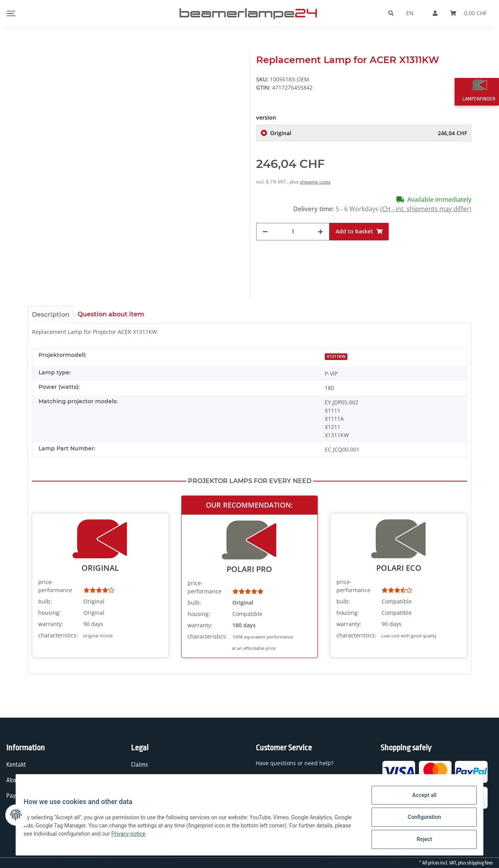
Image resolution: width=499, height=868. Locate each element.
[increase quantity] (320, 232)
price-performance (55, 586)
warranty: (51, 624)
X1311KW (336, 356)
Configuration (419, 820)
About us (17, 780)
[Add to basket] (359, 232)
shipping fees (480, 863)
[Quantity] (293, 232)
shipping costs (315, 182)
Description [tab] (51, 315)
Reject (419, 840)
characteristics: (58, 635)
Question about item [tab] (111, 314)
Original (369, 133)
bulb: (45, 601)
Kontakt (16, 765)
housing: (50, 613)
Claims (140, 765)
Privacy (140, 780)
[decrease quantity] (265, 232)
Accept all (419, 800)
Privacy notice (169, 836)
